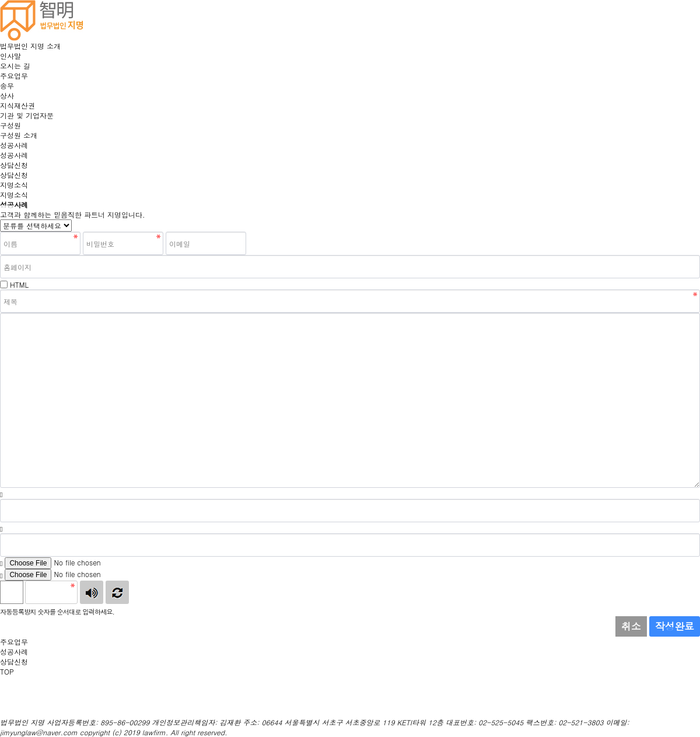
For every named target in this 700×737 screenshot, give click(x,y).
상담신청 (14, 165)
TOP (7, 671)
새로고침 (117, 592)
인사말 (10, 56)
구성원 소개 (19, 135)
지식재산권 (17, 105)
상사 (7, 95)
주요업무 (14, 76)
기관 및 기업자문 (27, 115)
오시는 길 (15, 66)
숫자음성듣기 (92, 592)
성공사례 (14, 145)
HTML (19, 284)
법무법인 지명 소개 (30, 46)
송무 (7, 85)
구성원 (10, 125)
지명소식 (14, 185)
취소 (631, 626)
